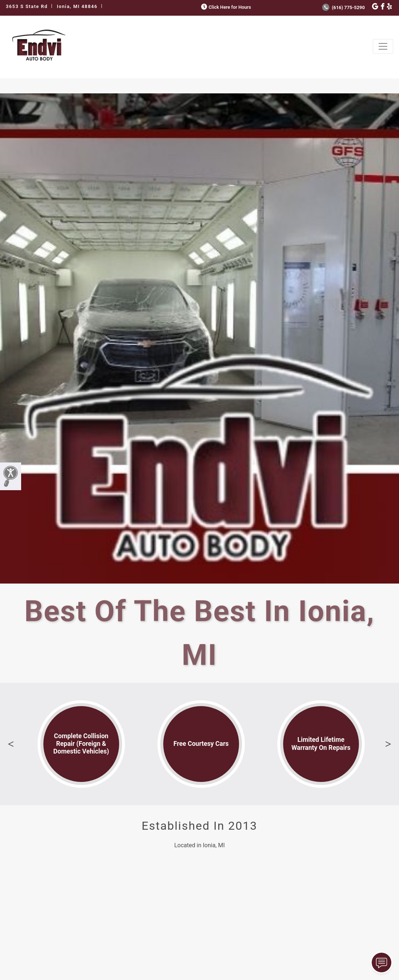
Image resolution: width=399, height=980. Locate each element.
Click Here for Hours (225, 7)
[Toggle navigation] (383, 46)
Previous (11, 744)
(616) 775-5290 (343, 7)
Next (388, 744)
